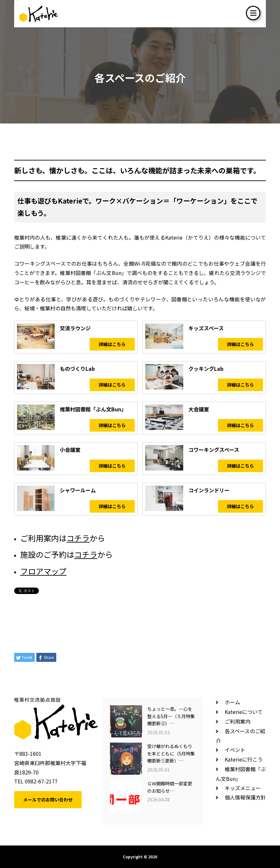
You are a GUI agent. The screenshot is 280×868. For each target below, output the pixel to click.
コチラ (78, 538)
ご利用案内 (238, 721)
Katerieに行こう (244, 759)
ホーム (232, 702)
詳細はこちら (112, 344)
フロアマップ (43, 571)
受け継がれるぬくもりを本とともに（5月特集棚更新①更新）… (171, 753)
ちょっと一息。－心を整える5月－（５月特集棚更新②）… (171, 716)
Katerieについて (244, 712)
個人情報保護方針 (245, 797)
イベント (235, 750)
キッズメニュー (243, 788)
